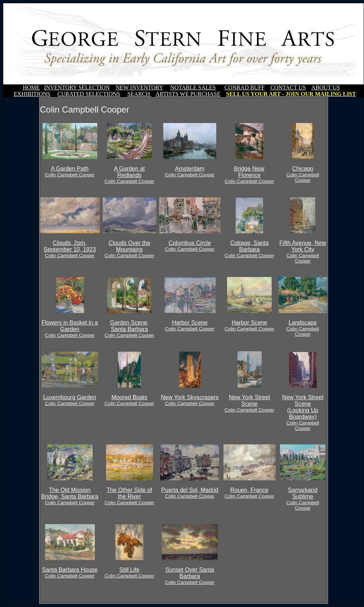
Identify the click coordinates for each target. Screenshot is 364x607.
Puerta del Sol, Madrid (190, 493)
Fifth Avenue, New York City (303, 252)
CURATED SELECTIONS (89, 94)
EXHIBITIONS (32, 94)
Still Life (129, 573)
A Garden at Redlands (129, 175)
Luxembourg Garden (70, 400)
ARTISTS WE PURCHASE (188, 94)
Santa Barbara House (70, 573)
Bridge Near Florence (249, 175)
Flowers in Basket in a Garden (70, 329)
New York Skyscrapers (190, 400)
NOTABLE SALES (193, 87)
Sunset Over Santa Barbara (190, 576)
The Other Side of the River (129, 496)
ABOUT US (326, 87)
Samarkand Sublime (303, 499)
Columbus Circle (190, 246)
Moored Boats (129, 400)
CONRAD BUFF (245, 87)
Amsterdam (190, 171)
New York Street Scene (249, 403)
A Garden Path (70, 171)
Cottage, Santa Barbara (249, 249)
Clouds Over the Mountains (129, 249)
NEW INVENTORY (139, 87)
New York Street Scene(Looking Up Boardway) (303, 413)
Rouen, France (249, 493)
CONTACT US (288, 87)
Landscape (303, 328)
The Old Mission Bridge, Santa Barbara (70, 496)
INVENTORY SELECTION (77, 87)
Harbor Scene (190, 326)
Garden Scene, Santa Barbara (129, 329)
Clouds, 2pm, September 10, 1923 (70, 249)
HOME (31, 87)
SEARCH (139, 94)
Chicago (303, 174)
